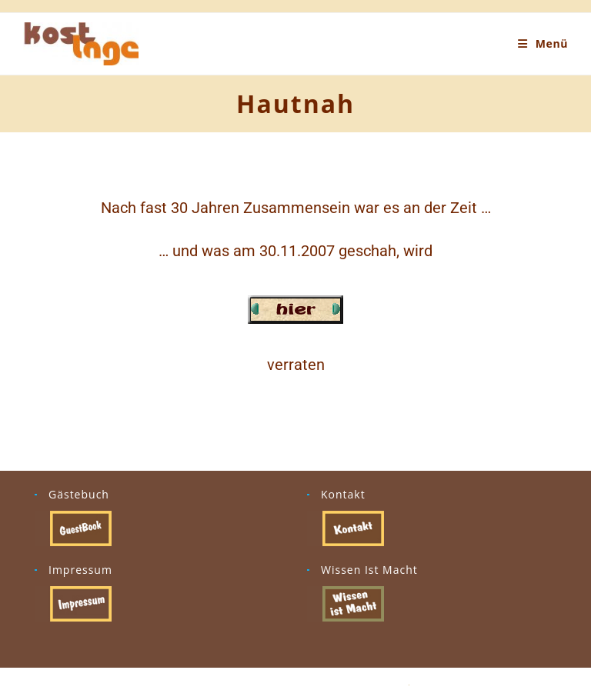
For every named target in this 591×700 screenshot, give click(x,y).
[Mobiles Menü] (543, 43)
